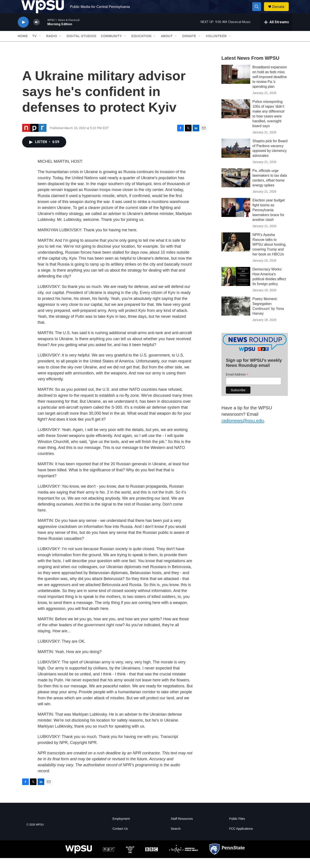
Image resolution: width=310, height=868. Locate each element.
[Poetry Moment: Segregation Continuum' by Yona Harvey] (236, 316)
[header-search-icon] (259, 12)
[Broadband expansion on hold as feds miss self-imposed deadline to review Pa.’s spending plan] (236, 84)
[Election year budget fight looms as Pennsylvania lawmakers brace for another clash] (236, 217)
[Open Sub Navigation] (40, 46)
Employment (121, 829)
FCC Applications (241, 839)
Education (141, 46)
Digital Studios (81, 46)
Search (176, 839)
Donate (281, 12)
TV (35, 46)
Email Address (237, 384)
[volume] (37, 32)
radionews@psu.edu (243, 430)
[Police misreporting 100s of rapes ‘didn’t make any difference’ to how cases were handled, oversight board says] (236, 119)
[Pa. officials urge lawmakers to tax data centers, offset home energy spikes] (236, 188)
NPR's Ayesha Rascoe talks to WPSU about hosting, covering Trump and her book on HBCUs (269, 254)
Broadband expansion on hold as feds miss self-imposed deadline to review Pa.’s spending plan (270, 87)
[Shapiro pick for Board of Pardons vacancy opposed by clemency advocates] (236, 158)
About (167, 46)
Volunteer (216, 46)
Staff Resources (182, 829)
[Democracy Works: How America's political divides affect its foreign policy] (236, 286)
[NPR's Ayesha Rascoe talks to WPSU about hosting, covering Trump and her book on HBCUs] (236, 252)
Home (23, 46)
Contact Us (120, 839)
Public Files (237, 829)
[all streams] (276, 32)
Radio (52, 46)
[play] (23, 32)
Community (111, 46)
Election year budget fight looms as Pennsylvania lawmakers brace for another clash (269, 220)
